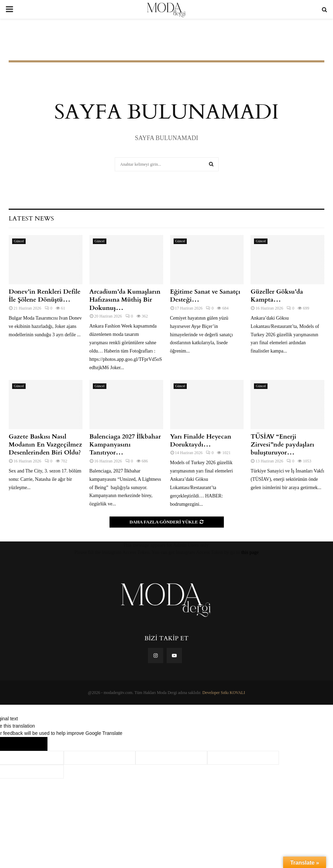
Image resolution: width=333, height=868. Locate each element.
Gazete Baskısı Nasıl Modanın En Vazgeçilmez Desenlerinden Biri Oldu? (45, 445)
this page (250, 552)
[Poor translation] (34, 744)
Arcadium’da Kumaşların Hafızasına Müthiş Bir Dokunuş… (125, 300)
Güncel (19, 241)
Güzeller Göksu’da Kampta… (277, 296)
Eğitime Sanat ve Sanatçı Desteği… (205, 296)
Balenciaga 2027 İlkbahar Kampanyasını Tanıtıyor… (125, 445)
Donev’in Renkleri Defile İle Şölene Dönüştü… (45, 296)
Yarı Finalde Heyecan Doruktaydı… (201, 441)
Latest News (31, 219)
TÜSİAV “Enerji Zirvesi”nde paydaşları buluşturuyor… (282, 445)
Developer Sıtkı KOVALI (224, 693)
